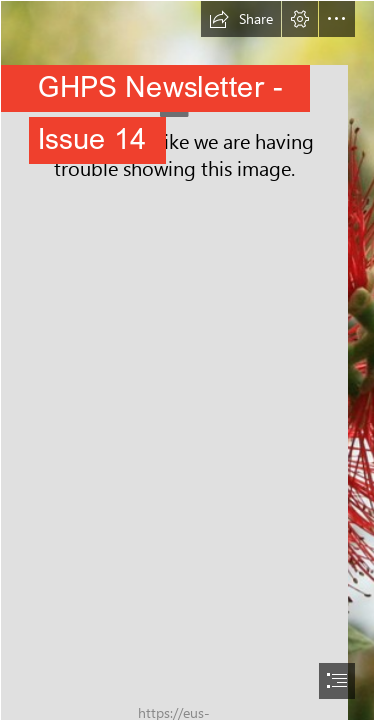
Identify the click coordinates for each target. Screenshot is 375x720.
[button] (241, 19)
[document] (187, 360)
